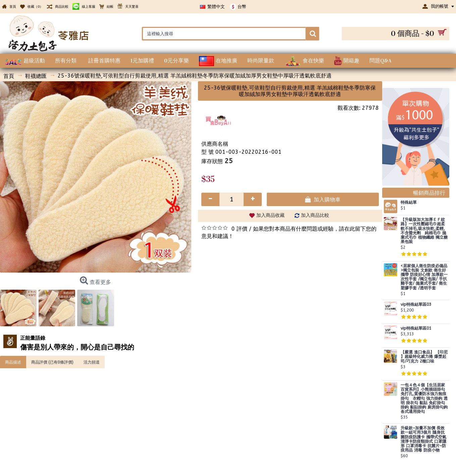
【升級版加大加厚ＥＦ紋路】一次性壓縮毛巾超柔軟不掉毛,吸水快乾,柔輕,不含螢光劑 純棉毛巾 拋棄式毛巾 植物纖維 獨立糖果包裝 (424, 231)
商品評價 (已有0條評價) (52, 362)
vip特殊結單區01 (416, 328)
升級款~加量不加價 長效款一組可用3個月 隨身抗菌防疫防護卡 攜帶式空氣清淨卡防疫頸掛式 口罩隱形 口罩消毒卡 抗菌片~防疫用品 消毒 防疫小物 (423, 439)
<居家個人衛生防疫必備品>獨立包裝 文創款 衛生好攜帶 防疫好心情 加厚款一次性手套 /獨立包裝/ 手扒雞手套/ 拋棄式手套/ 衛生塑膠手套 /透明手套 (424, 277)
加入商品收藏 (270, 215)
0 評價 (239, 229)
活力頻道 (92, 362)
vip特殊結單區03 (416, 305)
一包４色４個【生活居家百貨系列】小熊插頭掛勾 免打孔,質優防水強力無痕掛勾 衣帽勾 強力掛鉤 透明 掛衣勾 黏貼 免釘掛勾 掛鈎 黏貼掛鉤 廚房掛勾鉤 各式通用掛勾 (424, 398)
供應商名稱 (215, 144)
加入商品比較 (315, 215)
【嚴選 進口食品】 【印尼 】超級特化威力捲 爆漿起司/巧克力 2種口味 (424, 357)
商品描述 (13, 362)
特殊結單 (409, 203)
